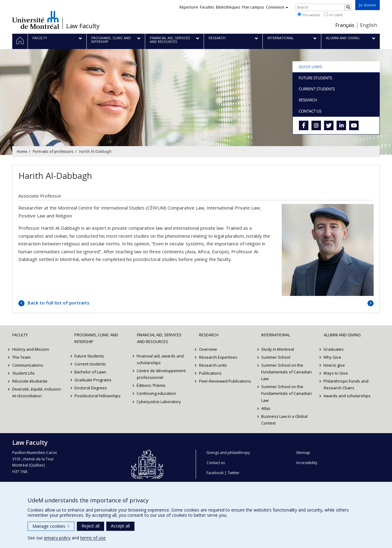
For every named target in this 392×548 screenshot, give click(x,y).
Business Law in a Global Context (284, 420)
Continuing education (157, 393)
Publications (210, 373)
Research (209, 335)
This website (309, 15)
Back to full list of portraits (58, 303)
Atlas (266, 408)
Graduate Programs (93, 380)
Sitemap (303, 453)
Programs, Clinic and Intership (96, 338)
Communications (28, 365)
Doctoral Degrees (91, 388)
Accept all (120, 526)
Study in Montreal (278, 349)
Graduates (334, 349)
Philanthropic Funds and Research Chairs (346, 384)
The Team (21, 357)
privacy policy (57, 538)
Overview (208, 349)
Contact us (216, 463)
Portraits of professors (53, 151)
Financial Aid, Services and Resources (159, 338)
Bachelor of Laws (90, 372)
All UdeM (333, 15)
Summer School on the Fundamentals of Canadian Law (286, 372)
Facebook (215, 473)
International (276, 335)
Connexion (277, 7)
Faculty (20, 335)
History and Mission (31, 349)
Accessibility (307, 463)
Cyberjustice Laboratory (159, 402)
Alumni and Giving (342, 335)
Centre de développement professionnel (161, 374)
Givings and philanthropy (228, 453)
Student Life (23, 373)
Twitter (234, 473)
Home (22, 151)
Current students (90, 364)
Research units (213, 365)
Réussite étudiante (30, 381)
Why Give (333, 357)
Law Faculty (83, 26)
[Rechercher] (348, 7)
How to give (334, 365)
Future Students (89, 356)
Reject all (90, 526)
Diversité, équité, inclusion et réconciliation (37, 392)
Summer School (276, 357)
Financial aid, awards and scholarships (160, 359)
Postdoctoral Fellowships (98, 396)
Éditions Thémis (151, 385)
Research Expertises (218, 357)
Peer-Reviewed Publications (225, 381)
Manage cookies (51, 526)
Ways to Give (336, 373)
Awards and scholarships (347, 396)
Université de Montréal (36, 20)
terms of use (93, 538)
